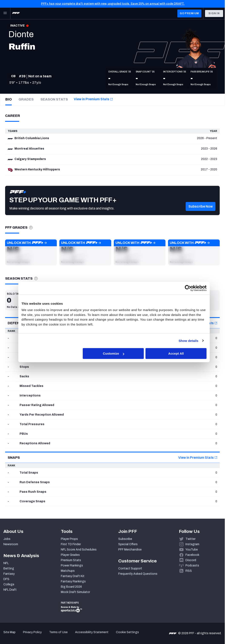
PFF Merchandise (130, 550)
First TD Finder (71, 544)
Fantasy (9, 574)
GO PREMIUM (189, 13)
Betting (9, 568)
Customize (114, 353)
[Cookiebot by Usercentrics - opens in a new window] (188, 288)
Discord (191, 560)
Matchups (68, 571)
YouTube (192, 550)
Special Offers (128, 544)
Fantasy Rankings (73, 581)
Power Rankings (72, 565)
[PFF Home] (16, 13)
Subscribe (125, 539)
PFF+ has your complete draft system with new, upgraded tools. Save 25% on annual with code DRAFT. (113, 4)
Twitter (190, 539)
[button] (31, 252)
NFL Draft (10, 590)
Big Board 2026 (71, 587)
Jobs (7, 539)
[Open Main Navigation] (5, 13)
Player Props (69, 539)
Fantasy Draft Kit (73, 576)
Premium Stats (71, 560)
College (9, 584)
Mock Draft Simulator (75, 592)
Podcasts (192, 565)
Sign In (214, 13)
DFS (6, 579)
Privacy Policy (32, 632)
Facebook (192, 555)
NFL (6, 563)
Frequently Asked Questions (138, 574)
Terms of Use (58, 632)
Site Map (9, 632)
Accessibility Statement (92, 632)
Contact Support (130, 568)
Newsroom (11, 544)
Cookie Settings (127, 632)
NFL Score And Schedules (79, 550)
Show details (189, 341)
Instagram (192, 544)
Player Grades (70, 555)
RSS (189, 571)
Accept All (176, 353)
